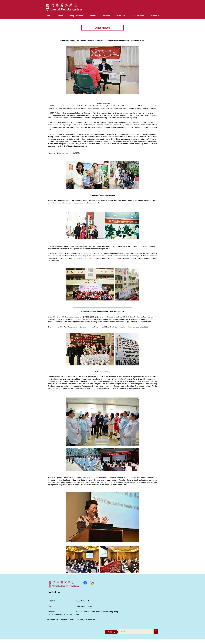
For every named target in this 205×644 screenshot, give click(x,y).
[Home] (111, 632)
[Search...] (135, 631)
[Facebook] (85, 583)
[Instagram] (92, 583)
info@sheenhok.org (84, 606)
